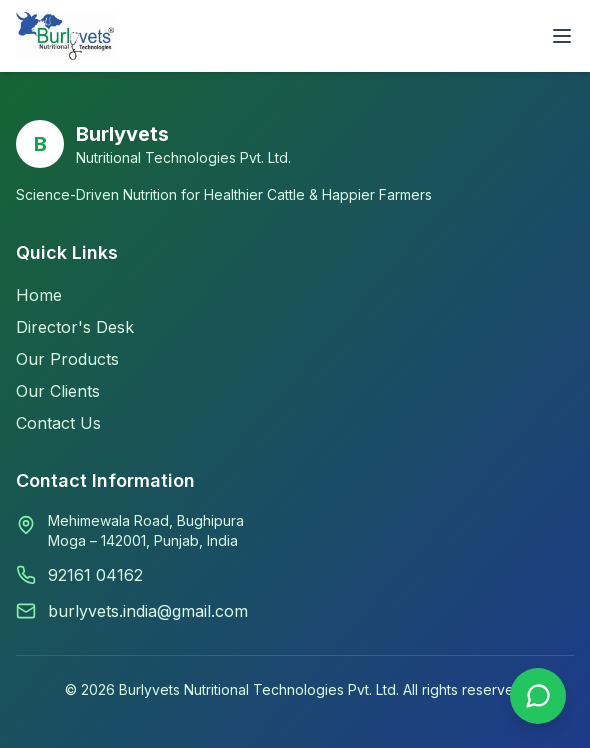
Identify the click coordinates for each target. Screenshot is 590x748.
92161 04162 (95, 575)
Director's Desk (75, 327)
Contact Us (58, 423)
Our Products (67, 359)
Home (39, 295)
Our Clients (58, 391)
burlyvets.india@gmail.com (148, 611)
